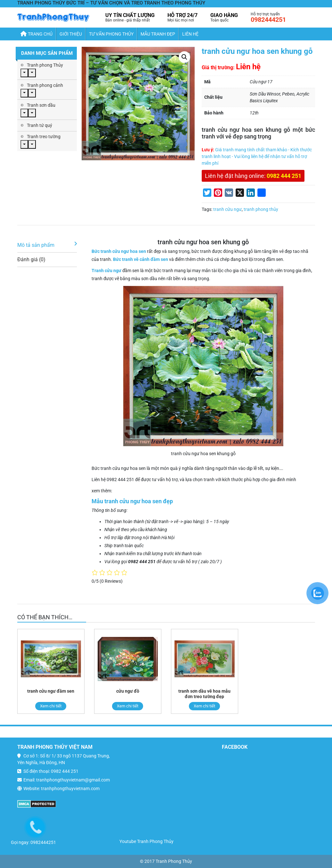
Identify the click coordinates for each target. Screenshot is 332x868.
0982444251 (268, 20)
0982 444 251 (284, 176)
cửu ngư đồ (128, 691)
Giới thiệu (71, 34)
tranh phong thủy (261, 209)
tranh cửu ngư (227, 209)
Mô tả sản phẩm (36, 245)
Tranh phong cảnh (45, 85)
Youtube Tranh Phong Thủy (146, 841)
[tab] (47, 245)
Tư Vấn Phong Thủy (111, 34)
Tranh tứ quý (40, 125)
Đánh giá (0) (31, 259)
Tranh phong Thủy (45, 65)
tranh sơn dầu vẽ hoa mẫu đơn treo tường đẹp (204, 694)
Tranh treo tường (44, 137)
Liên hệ (190, 34)
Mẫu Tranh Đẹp (158, 34)
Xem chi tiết (51, 706)
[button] (184, 57)
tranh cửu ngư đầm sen (51, 691)
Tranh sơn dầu (41, 105)
